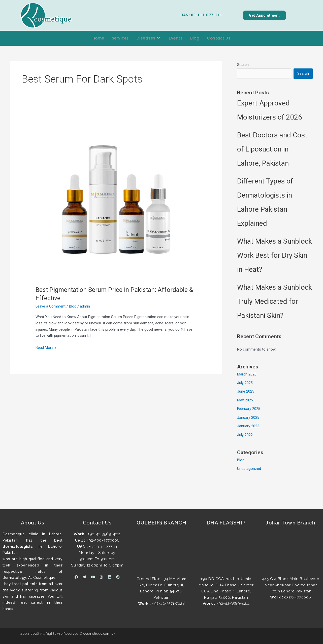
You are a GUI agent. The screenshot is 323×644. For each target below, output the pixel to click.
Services (120, 38)
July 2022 (245, 434)
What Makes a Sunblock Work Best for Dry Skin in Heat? (274, 256)
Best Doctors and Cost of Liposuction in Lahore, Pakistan (272, 150)
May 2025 (245, 400)
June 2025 (246, 392)
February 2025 (249, 409)
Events (176, 38)
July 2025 (245, 383)
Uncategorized (249, 468)
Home (98, 38)
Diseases (148, 38)
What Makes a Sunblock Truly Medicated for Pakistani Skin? (274, 302)
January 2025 (248, 417)
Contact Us (219, 38)
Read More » (46, 347)
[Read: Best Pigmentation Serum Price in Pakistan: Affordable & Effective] (116, 199)
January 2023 (248, 426)
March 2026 (247, 375)
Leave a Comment (51, 306)
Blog (195, 38)
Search (243, 65)
